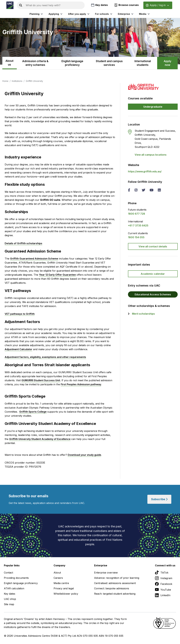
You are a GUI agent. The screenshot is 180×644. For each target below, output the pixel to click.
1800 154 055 (136, 237)
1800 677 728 (137, 214)
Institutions (17, 81)
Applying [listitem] (56, 14)
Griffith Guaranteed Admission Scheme (34, 259)
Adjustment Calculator (18, 349)
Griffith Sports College (33, 412)
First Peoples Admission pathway (81, 384)
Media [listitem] (145, 14)
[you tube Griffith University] (151, 190)
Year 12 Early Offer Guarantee (57, 275)
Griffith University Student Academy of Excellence (40, 439)
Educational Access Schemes (153, 294)
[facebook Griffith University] (129, 190)
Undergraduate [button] (153, 107)
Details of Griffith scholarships (23, 243)
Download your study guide (84, 455)
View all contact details (153, 246)
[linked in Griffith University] (159, 190)
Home (5, 81)
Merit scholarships (143, 314)
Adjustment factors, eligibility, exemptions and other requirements (45, 357)
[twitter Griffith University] (143, 190)
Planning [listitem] (37, 14)
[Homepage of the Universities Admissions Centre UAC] (10, 5)
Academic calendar (153, 274)
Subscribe (159, 499)
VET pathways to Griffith (20, 314)
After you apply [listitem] (79, 14)
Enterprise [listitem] (126, 14)
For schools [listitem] (104, 14)
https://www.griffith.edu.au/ (145, 171)
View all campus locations (151, 155)
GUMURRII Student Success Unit (41, 380)
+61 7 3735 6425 (138, 225)
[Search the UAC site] (55, 5)
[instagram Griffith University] (136, 190)
